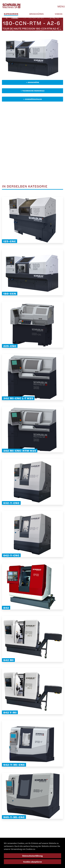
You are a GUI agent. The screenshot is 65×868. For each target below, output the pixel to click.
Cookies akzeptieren (33, 862)
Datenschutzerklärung (32, 856)
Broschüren (36, 14)
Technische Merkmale (32, 91)
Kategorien (11, 14)
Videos (59, 14)
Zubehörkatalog (32, 99)
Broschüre (32, 82)
